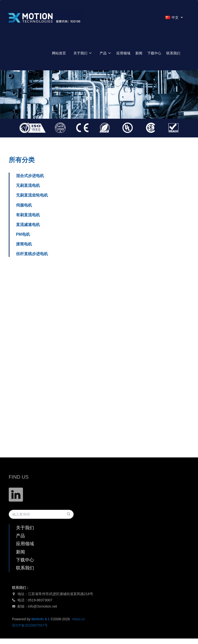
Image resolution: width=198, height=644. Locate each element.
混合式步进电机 (30, 176)
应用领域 (123, 53)
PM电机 (23, 234)
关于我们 (83, 53)
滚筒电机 (24, 244)
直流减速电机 (28, 225)
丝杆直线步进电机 (32, 254)
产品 (105, 53)
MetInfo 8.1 (41, 619)
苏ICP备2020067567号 (30, 625)
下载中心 (154, 53)
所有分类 (22, 160)
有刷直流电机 (28, 215)
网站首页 (59, 53)
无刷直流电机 (28, 185)
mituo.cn (79, 619)
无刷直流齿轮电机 (32, 195)
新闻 (139, 53)
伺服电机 (24, 205)
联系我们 (173, 53)
